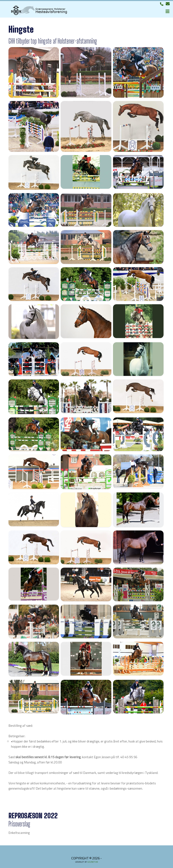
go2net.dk (93, 862)
